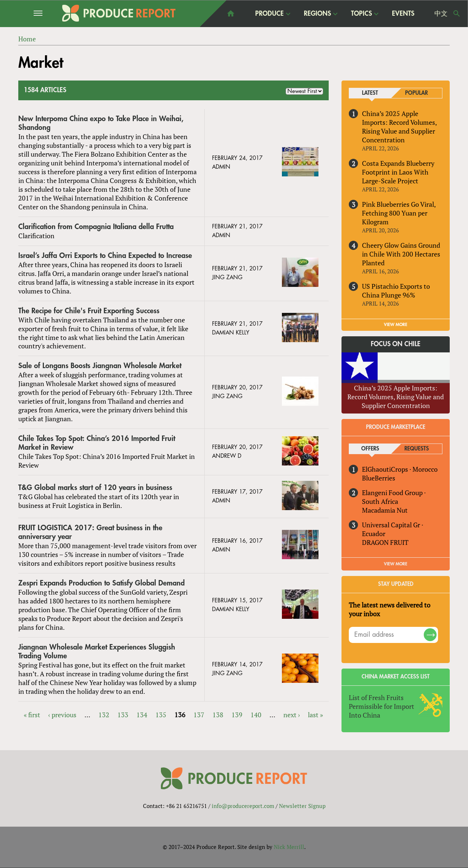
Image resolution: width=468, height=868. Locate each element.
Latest (370, 93)
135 (161, 715)
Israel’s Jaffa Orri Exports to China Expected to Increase (105, 256)
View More (396, 564)
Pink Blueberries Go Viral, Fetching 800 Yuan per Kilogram (399, 213)
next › (292, 715)
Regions (317, 13)
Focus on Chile (396, 344)
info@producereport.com (243, 806)
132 (104, 715)
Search (457, 14)
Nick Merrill (289, 847)
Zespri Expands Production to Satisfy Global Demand (101, 583)
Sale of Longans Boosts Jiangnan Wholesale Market (100, 366)
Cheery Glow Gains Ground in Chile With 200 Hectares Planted (401, 254)
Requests (417, 449)
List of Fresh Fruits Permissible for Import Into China (382, 706)
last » (315, 715)
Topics (361, 13)
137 (199, 715)
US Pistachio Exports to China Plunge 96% (396, 291)
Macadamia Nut (385, 510)
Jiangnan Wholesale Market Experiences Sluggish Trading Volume (97, 652)
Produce (269, 13)
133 (123, 715)
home (231, 14)
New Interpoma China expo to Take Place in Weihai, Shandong (101, 123)
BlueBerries (379, 478)
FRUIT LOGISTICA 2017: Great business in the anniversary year (90, 532)
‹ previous (62, 715)
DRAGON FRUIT (385, 542)
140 (256, 715)
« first (32, 715)
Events (403, 14)
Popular (416, 93)
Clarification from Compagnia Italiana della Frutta (96, 227)
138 (218, 715)
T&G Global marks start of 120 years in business (95, 488)
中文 (441, 14)
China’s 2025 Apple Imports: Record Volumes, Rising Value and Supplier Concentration (399, 127)
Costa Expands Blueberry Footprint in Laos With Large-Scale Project (398, 172)
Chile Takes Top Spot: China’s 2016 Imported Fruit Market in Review (97, 443)
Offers (370, 449)
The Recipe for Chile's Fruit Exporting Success (89, 311)
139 (237, 715)
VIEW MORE (396, 325)
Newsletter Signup (302, 806)
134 (142, 715)
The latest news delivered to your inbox (390, 609)
